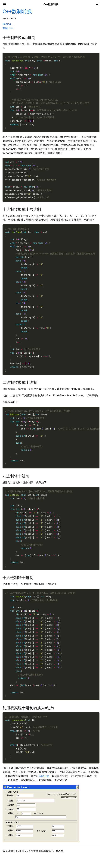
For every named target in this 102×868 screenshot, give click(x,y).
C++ (11, 28)
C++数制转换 (17, 11)
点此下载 (44, 776)
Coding (7, 24)
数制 (5, 28)
